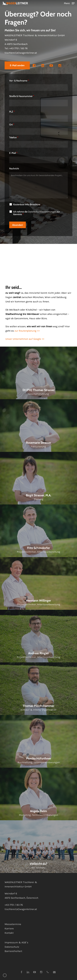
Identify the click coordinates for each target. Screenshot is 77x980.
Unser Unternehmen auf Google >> (25, 339)
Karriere (9, 929)
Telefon (14, 137)
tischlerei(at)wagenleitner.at (21, 53)
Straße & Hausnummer (22, 96)
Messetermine (13, 924)
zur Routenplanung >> (27, 331)
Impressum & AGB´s (16, 942)
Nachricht (14, 169)
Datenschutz (12, 947)
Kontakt (9, 933)
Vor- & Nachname (19, 81)
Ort (12, 125)
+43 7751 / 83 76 (18, 49)
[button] (69, 3)
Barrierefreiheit (13, 951)
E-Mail (13, 153)
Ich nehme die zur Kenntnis (37, 213)
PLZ (12, 112)
